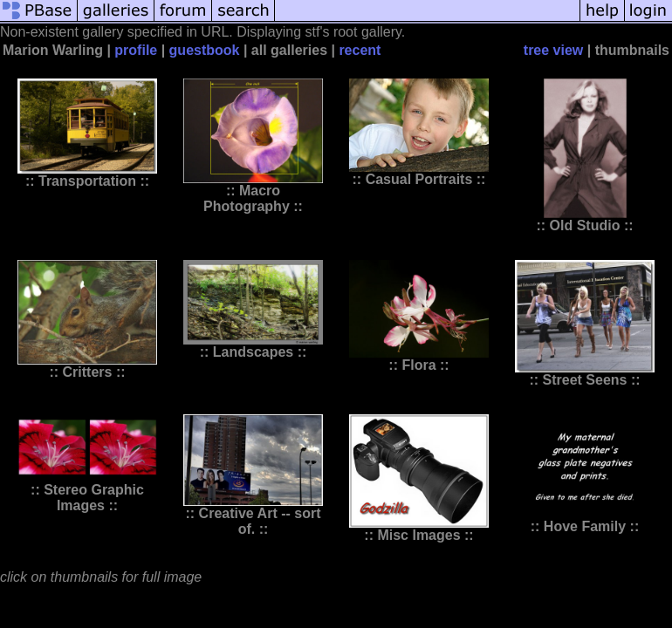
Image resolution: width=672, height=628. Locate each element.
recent (360, 50)
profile (136, 50)
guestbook (205, 50)
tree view (553, 50)
